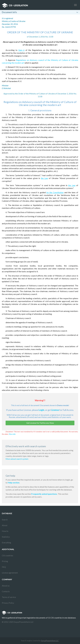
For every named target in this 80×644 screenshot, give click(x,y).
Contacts (6, 591)
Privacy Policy (8, 603)
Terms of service (9, 597)
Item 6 (21, 50)
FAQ (4, 567)
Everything (6, 542)
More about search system (17, 459)
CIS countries (8, 555)
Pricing (5, 561)
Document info (9, 12)
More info (12, 434)
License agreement (10, 573)
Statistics (6, 537)
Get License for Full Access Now (40, 423)
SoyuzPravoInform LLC (50, 641)
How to (5, 531)
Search (5, 520)
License (55, 410)
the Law (44, 178)
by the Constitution (55, 192)
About (5, 525)
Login (41, 410)
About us (6, 586)
